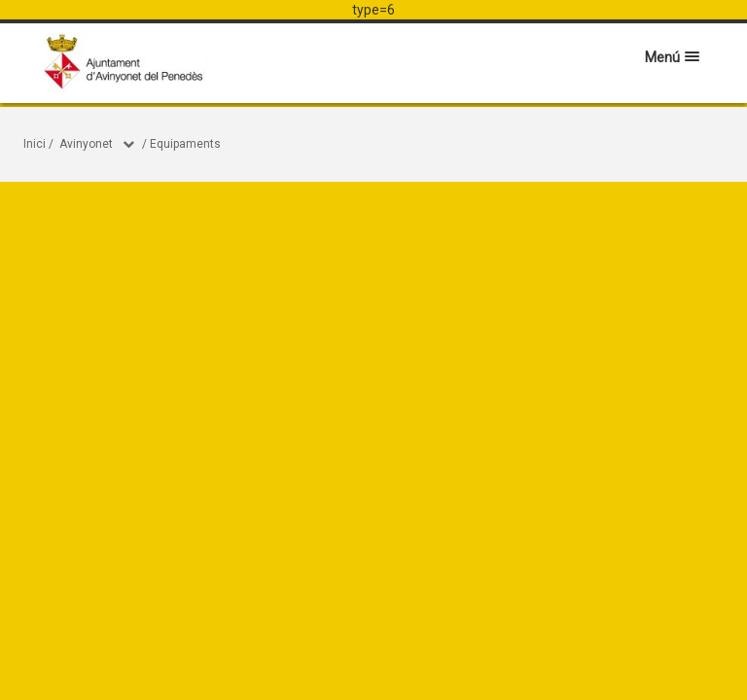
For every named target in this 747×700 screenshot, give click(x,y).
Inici (35, 144)
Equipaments (185, 144)
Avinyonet (86, 144)
